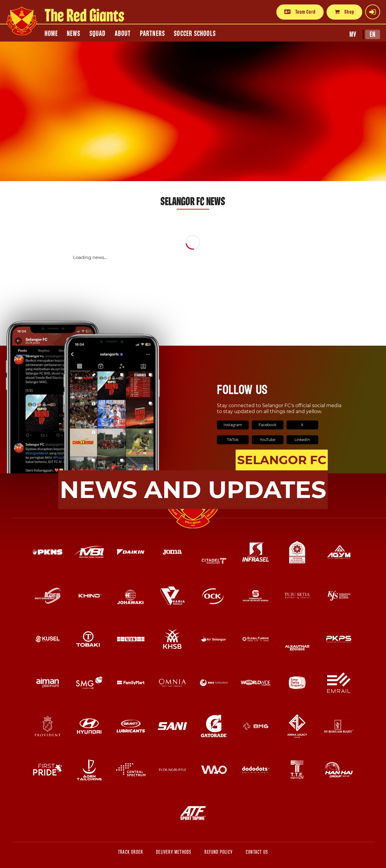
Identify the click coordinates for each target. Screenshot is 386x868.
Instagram (233, 425)
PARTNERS (153, 34)
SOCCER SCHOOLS (195, 34)
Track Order (130, 852)
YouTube (267, 440)
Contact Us (257, 852)
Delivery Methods (174, 852)
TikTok (233, 440)
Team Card (300, 12)
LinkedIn (302, 440)
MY (353, 34)
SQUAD (98, 34)
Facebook (267, 425)
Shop (344, 12)
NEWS (74, 34)
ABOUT (123, 34)
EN (373, 34)
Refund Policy (219, 852)
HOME (51, 34)
